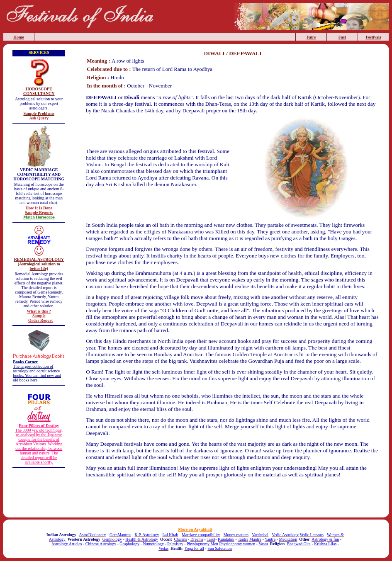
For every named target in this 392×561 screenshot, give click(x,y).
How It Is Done (39, 208)
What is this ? (39, 311)
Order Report (40, 320)
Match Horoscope (39, 217)
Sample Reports (39, 212)
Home (19, 37)
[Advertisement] (233, 499)
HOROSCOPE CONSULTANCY (39, 91)
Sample (39, 316)
